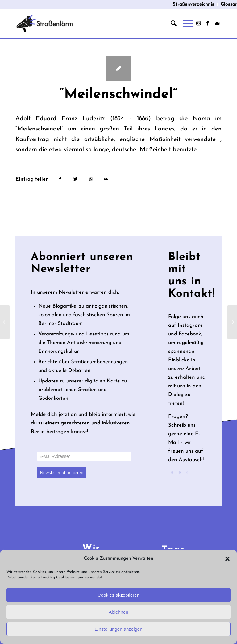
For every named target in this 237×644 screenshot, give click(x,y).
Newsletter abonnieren (62, 473)
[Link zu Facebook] (208, 23)
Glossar (229, 4)
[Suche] (170, 23)
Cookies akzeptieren (118, 595)
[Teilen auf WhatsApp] (91, 179)
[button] (227, 559)
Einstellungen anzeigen (118, 629)
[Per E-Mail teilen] (106, 179)
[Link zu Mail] (217, 23)
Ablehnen (118, 612)
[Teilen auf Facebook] (60, 179)
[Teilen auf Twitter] (75, 179)
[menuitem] (194, 5)
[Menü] (185, 23)
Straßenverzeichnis (193, 4)
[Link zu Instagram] (198, 23)
